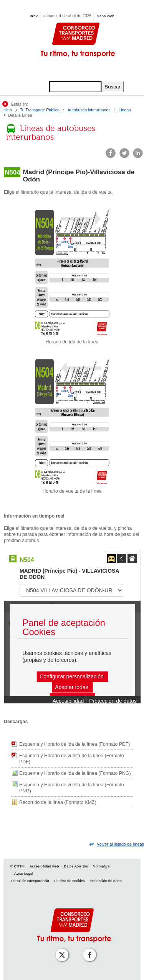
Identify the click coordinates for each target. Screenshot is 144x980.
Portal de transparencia (30, 881)
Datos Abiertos (76, 866)
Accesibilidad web (44, 866)
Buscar (112, 87)
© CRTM (17, 866)
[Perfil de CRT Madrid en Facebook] (88, 950)
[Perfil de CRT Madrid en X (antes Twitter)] (60, 950)
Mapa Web (105, 16)
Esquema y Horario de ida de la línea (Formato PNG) (75, 773)
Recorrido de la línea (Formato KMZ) (58, 802)
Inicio (34, 16)
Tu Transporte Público (40, 110)
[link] (120, 844)
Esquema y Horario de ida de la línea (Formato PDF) (74, 744)
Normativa (101, 866)
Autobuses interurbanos (89, 110)
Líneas (125, 110)
